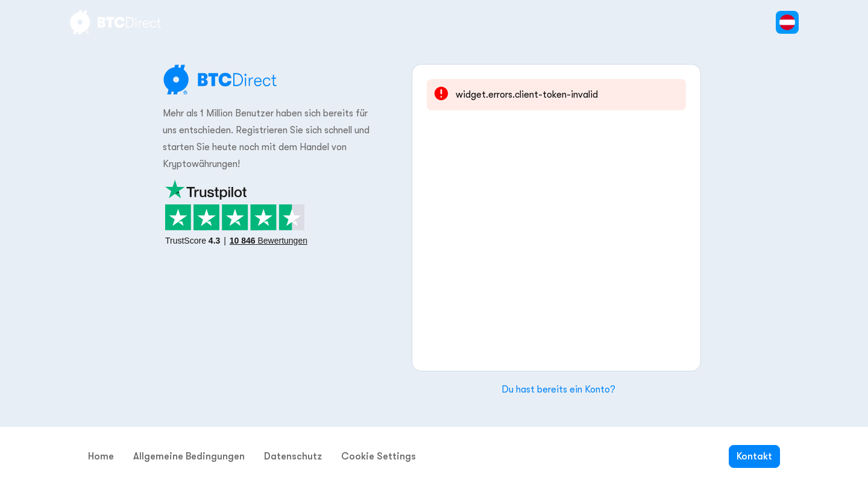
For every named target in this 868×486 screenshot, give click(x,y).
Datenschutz (293, 456)
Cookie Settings (379, 456)
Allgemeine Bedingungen (189, 456)
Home (101, 456)
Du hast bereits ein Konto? (558, 390)
